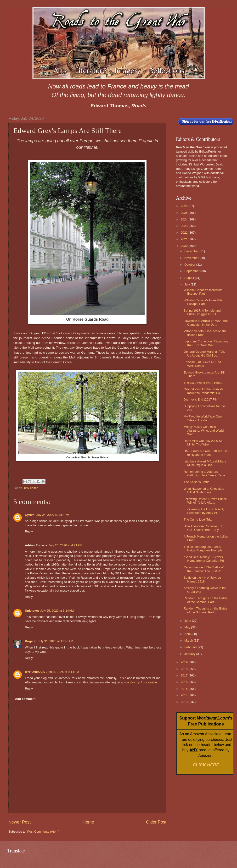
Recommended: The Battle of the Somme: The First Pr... (204, 569)
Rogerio (31, 641)
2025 (185, 213)
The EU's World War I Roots (203, 383)
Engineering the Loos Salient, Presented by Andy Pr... (204, 511)
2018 (185, 669)
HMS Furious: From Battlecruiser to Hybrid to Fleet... (206, 453)
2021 (185, 239)
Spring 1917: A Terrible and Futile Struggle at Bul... (202, 312)
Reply (29, 531)
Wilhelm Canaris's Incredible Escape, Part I (203, 302)
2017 (185, 675)
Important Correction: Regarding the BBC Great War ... (206, 343)
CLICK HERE (206, 765)
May (188, 627)
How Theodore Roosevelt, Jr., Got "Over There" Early (204, 528)
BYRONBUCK (35, 672)
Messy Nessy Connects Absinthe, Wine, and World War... (204, 430)
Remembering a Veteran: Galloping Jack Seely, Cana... (206, 473)
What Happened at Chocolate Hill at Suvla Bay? (204, 490)
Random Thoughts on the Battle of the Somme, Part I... (205, 600)
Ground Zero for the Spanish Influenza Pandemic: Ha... (203, 391)
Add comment (25, 699)
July (187, 284)
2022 (185, 233)
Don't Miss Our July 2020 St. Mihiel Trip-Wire (203, 443)
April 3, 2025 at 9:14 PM (63, 672)
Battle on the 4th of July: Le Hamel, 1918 (202, 579)
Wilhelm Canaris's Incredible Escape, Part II (203, 292)
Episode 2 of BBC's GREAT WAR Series (202, 364)
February (191, 647)
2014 (185, 695)
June (188, 621)
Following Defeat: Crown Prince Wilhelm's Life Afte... (205, 501)
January (190, 654)
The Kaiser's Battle (197, 482)
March (189, 640)
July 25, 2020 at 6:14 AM (57, 611)
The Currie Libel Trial (198, 519)
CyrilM (30, 515)
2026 (185, 206)
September (192, 271)
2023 (185, 226)
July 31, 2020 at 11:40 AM (56, 641)
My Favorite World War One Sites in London (203, 418)
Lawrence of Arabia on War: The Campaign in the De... (206, 323)
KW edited (31, 488)
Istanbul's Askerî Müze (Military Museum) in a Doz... (205, 463)
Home (88, 822)
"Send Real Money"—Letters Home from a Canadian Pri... (205, 559)
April (188, 634)
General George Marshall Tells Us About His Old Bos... (204, 353)
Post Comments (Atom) (43, 832)
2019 (185, 662)
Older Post (156, 822)
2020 (185, 246)
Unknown (32, 611)
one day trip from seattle (141, 682)
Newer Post (20, 822)
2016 (185, 682)
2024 (185, 219)
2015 (185, 689)
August (190, 278)
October (190, 265)
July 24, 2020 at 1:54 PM (53, 515)
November (192, 258)
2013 (185, 702)
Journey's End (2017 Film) (202, 399)
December (192, 251)
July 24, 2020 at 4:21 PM (65, 545)
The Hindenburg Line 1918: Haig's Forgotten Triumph (203, 549)
